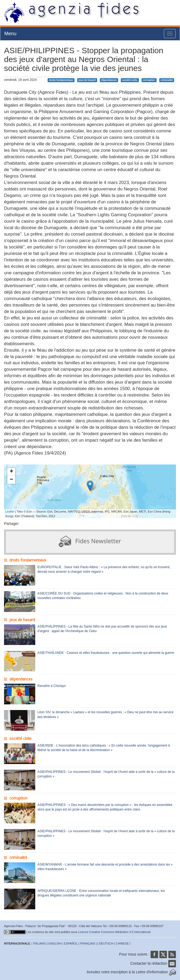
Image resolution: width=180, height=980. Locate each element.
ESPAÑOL (71, 943)
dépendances (109, 80)
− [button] (11, 480)
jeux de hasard (87, 80)
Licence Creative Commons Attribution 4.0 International (114, 932)
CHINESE (122, 943)
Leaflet (10, 511)
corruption (149, 80)
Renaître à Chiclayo (52, 686)
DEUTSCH (106, 943)
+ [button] (11, 472)
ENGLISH (55, 943)
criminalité (167, 80)
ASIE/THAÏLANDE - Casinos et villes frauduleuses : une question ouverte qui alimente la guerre (106, 653)
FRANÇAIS (87, 943)
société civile (130, 80)
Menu (10, 34)
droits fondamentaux (61, 80)
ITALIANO (39, 943)
